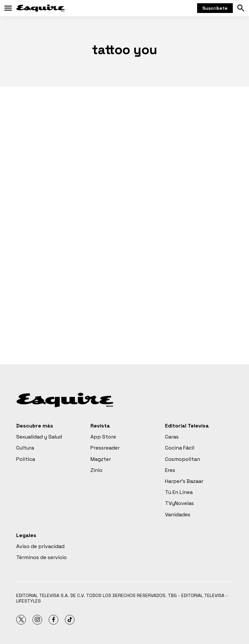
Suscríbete (215, 8)
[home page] (41, 8)
